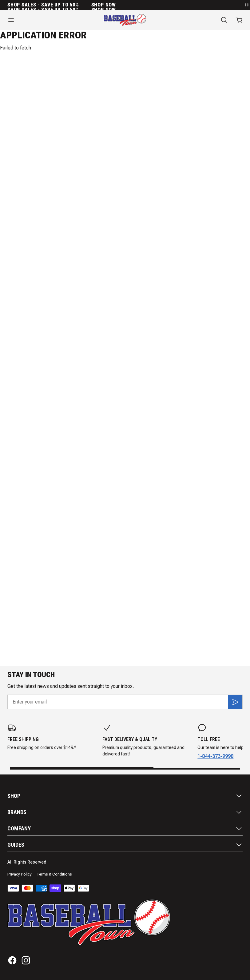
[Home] (125, 20)
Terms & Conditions (54, 874)
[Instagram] (26, 960)
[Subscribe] (235, 702)
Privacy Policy (20, 874)
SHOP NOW (104, 5)
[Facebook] (12, 960)
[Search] (224, 20)
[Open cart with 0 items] (239, 20)
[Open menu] (42, 20)
